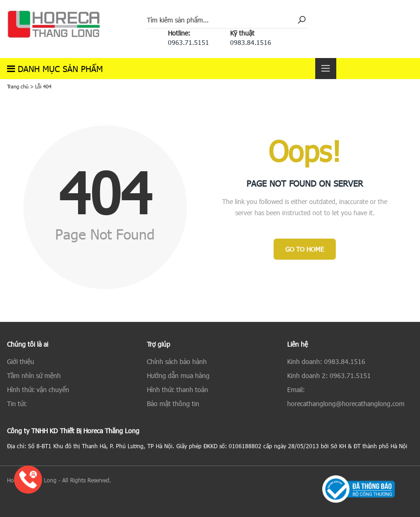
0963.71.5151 (188, 42)
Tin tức (17, 404)
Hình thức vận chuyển (38, 390)
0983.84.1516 (251, 42)
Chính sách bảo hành (177, 361)
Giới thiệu (21, 361)
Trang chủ (18, 86)
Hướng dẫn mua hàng (178, 375)
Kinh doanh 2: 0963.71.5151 (329, 375)
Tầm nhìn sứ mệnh (34, 375)
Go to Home (305, 249)
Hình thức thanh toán (177, 390)
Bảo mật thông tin (173, 404)
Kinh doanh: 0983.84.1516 (326, 361)
